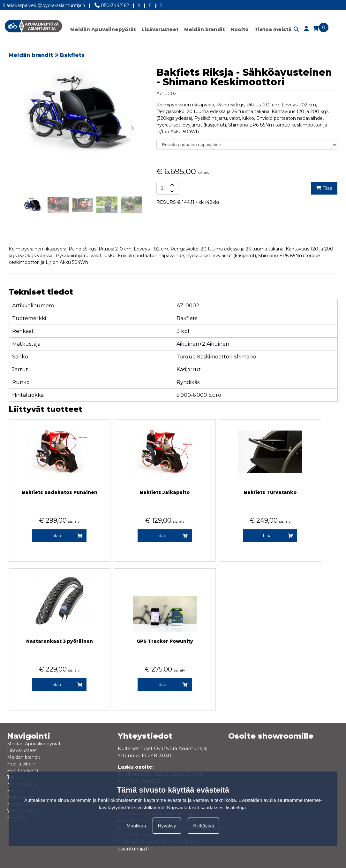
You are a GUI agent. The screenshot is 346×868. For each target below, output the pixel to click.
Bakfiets (72, 55)
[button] (132, 128)
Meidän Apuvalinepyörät (103, 29)
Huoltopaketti (23, 771)
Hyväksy (167, 826)
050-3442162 (112, 4)
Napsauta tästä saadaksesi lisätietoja (206, 807)
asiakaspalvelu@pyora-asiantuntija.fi (44, 4)
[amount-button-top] (171, 185)
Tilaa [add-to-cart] (324, 188)
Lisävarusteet (160, 29)
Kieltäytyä (203, 826)
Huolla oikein (21, 764)
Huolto (240, 29)
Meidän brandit (204, 29)
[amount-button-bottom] (171, 191)
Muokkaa (136, 826)
